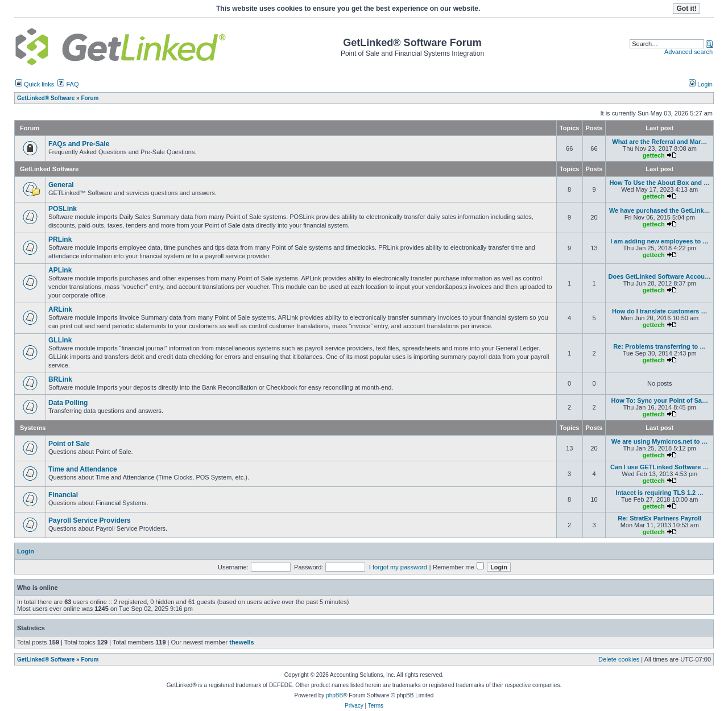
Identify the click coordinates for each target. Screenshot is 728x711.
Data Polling (68, 403)
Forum (90, 660)
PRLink (60, 239)
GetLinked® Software (46, 660)
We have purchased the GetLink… (660, 210)
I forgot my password (398, 567)
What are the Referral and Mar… (659, 142)
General (61, 185)
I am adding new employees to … (659, 241)
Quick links (35, 84)
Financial (63, 495)
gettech (654, 155)
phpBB (334, 695)
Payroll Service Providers (90, 520)
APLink (60, 270)
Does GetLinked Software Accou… (659, 276)
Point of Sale (69, 444)
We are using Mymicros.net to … (660, 441)
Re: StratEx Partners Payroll (659, 518)
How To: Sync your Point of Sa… (660, 400)
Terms (376, 706)
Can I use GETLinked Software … (660, 467)
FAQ (68, 84)
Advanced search (688, 52)
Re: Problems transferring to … (659, 346)
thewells (241, 642)
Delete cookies (619, 659)
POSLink (63, 209)
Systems (33, 428)
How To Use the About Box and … (659, 183)
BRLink (60, 379)
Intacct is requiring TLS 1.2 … (659, 493)
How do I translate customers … (659, 311)
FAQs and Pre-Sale (79, 144)
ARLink (60, 309)
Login (701, 84)
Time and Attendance (83, 469)
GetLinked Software (49, 169)
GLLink (60, 340)
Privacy (354, 706)
